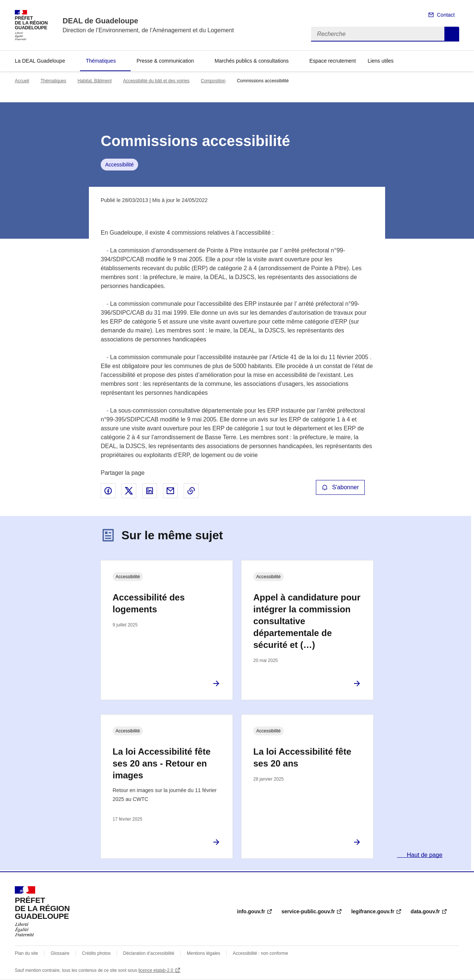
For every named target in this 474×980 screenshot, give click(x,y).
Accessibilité (119, 165)
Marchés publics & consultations (251, 61)
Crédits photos (96, 953)
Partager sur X (129, 491)
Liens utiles (381, 61)
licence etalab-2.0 (156, 970)
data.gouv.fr (425, 911)
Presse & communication (165, 61)
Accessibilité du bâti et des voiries (156, 81)
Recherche (452, 34)
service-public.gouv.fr (308, 911)
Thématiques (101, 61)
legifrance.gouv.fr (373, 911)
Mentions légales (203, 953)
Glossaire (60, 953)
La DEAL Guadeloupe (40, 61)
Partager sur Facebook (108, 491)
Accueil (22, 81)
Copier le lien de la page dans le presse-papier (191, 491)
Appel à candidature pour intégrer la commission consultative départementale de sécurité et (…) (307, 621)
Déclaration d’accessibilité (149, 953)
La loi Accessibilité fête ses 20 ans (302, 757)
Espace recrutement (332, 61)
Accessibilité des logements (149, 603)
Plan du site (26, 953)
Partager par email (170, 491)
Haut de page (424, 855)
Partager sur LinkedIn (150, 491)
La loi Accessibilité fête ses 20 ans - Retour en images (162, 763)
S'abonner (340, 487)
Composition (213, 81)
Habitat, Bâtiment (94, 81)
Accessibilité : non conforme (260, 953)
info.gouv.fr (251, 911)
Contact (446, 15)
